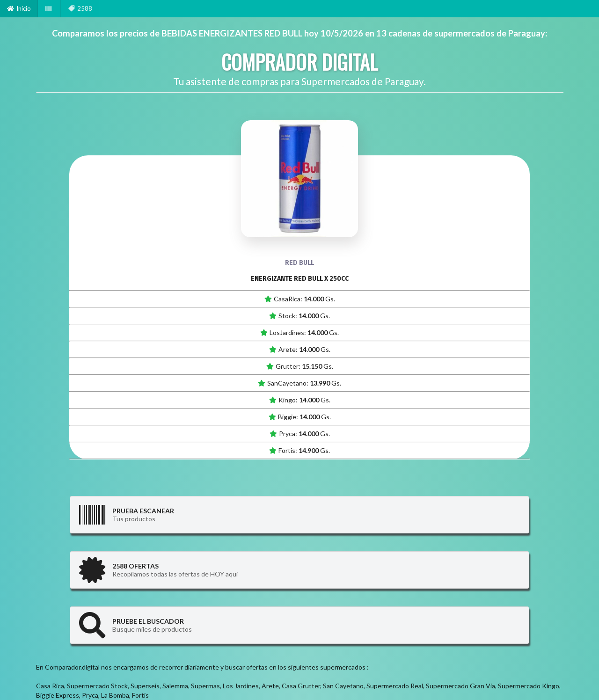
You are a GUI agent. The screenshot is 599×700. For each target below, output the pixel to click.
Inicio (19, 8)
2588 (80, 8)
